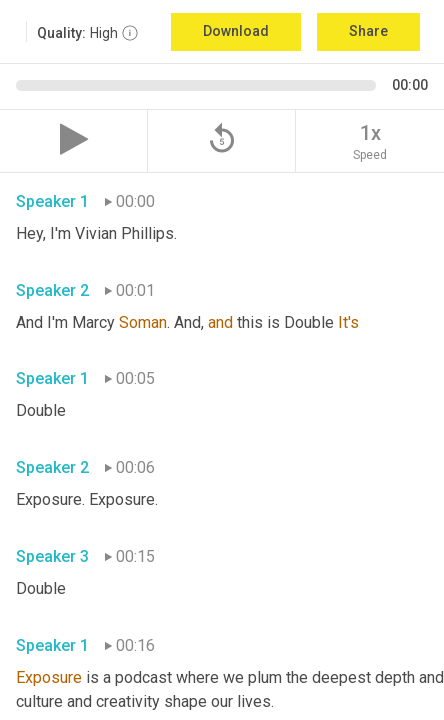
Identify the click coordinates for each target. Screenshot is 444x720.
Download (236, 31)
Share (368, 31)
